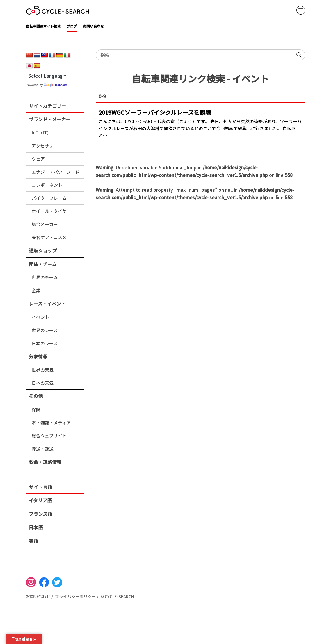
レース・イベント (47, 304)
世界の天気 (43, 370)
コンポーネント (47, 185)
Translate (56, 85)
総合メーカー (45, 224)
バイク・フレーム (49, 198)
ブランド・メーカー (50, 119)
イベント (40, 317)
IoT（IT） (41, 133)
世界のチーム (45, 277)
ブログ (72, 26)
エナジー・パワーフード (56, 172)
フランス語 (40, 514)
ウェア (38, 159)
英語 (33, 541)
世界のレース (45, 330)
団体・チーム (43, 264)
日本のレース (45, 343)
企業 (36, 290)
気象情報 (38, 356)
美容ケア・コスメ (49, 237)
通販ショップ (43, 250)
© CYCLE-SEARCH (117, 596)
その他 (36, 396)
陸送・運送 (43, 449)
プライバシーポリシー (75, 596)
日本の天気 (43, 383)
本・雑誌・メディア (51, 423)
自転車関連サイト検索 (43, 26)
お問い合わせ (93, 26)
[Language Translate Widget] (47, 76)
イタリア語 (40, 500)
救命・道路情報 (45, 462)
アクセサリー (45, 146)
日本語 (36, 527)
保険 (36, 409)
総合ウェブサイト (49, 436)
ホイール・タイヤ (49, 211)
